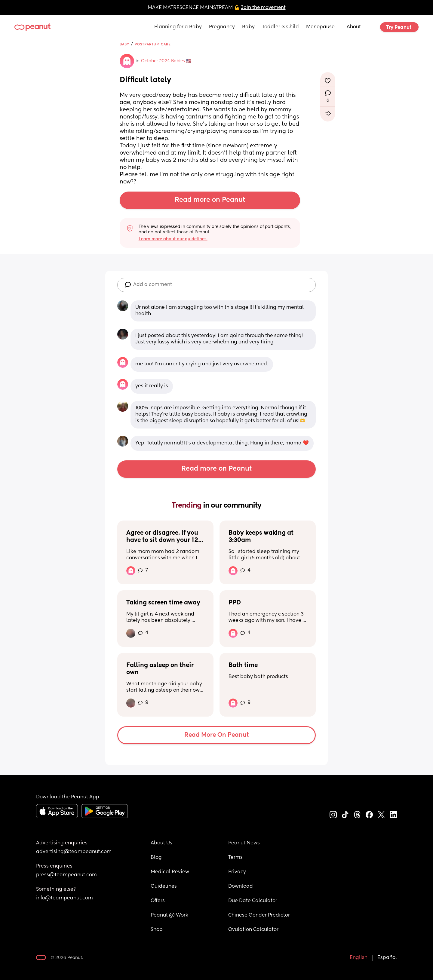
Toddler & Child (280, 27)
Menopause (320, 27)
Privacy (237, 872)
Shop (157, 930)
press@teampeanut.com (66, 875)
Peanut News (244, 843)
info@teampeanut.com (64, 898)
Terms (235, 858)
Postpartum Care (153, 44)
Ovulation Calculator (253, 930)
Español (387, 958)
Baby (248, 27)
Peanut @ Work (169, 915)
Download (241, 886)
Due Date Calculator (253, 901)
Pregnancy (222, 27)
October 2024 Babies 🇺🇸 (166, 61)
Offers (158, 901)
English (359, 958)
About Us (161, 843)
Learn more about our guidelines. (173, 239)
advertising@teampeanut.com (74, 852)
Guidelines (164, 886)
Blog (156, 858)
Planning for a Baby (178, 27)
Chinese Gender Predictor (259, 915)
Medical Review (170, 872)
